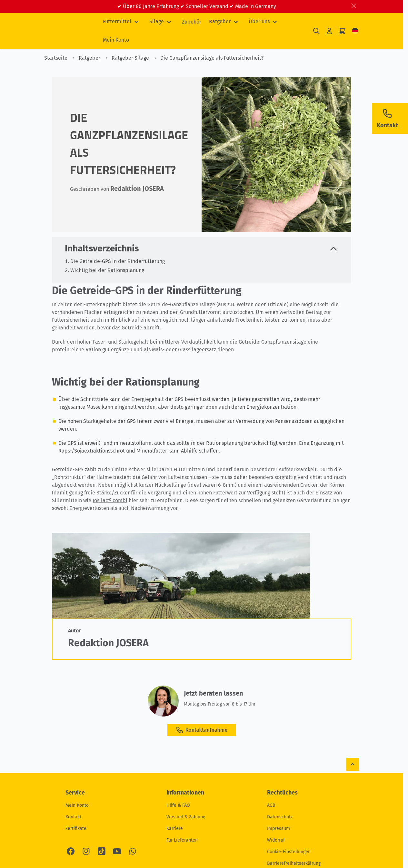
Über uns (259, 21)
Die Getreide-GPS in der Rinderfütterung (118, 261)
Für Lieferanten (182, 840)
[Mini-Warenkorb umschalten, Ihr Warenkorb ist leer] (342, 31)
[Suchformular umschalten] (316, 31)
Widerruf (276, 840)
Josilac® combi (110, 500)
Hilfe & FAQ (178, 805)
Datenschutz (280, 817)
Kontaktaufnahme (202, 730)
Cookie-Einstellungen (289, 852)
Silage (157, 21)
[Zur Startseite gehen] (68, 31)
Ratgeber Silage (125, 58)
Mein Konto (116, 40)
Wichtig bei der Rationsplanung (107, 270)
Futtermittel (117, 21)
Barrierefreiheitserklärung (294, 863)
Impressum (279, 829)
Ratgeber (220, 21)
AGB (271, 805)
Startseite (56, 58)
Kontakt (73, 817)
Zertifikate (76, 829)
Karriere (175, 829)
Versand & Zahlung (186, 817)
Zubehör (192, 22)
